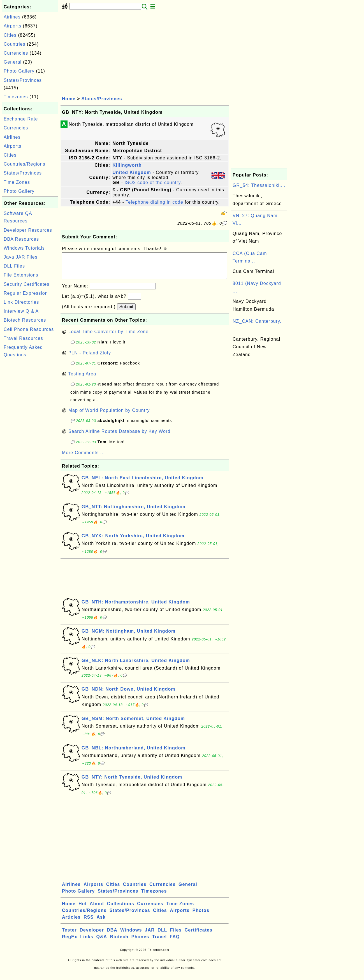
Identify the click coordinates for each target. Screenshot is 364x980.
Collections (121, 909)
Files (176, 936)
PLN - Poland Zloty (90, 358)
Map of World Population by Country (109, 416)
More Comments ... (83, 458)
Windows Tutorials (24, 248)
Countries (14, 44)
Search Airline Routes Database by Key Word (120, 437)
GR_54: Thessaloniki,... (259, 185)
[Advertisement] (30, 444)
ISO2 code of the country (152, 183)
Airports (12, 26)
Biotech (119, 942)
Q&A (102, 942)
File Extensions (21, 275)
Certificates (199, 936)
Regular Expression (26, 293)
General (13, 62)
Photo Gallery (19, 71)
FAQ (175, 942)
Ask (101, 923)
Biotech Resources (25, 320)
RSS (89, 923)
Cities (10, 35)
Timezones (16, 97)
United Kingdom (132, 172)
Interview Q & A (21, 311)
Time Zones (17, 182)
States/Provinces (23, 80)
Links (87, 942)
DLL (162, 936)
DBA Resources (21, 239)
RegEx (70, 942)
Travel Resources (23, 338)
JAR (150, 936)
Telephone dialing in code (154, 202)
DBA (112, 936)
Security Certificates (26, 284)
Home (69, 99)
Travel (159, 942)
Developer (92, 936)
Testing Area (82, 379)
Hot (83, 909)
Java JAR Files (21, 257)
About (97, 909)
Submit (126, 312)
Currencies (16, 53)
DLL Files (14, 266)
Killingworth (127, 165)
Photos (201, 916)
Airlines (12, 17)
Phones (140, 942)
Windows (131, 936)
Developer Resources (28, 230)
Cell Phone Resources (29, 329)
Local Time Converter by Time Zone (108, 337)
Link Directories (21, 302)
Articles (71, 923)
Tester (69, 936)
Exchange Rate (21, 119)
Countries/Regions (25, 164)
